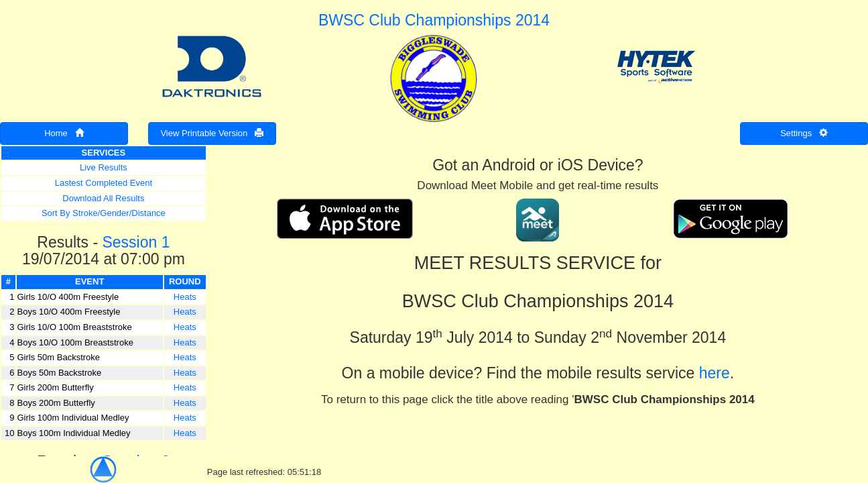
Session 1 (136, 242)
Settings (804, 133)
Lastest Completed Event (104, 183)
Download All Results (103, 198)
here (715, 373)
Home (64, 133)
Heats (185, 297)
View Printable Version (212, 133)
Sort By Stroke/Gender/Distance (104, 213)
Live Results (104, 167)
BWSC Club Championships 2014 (434, 20)
